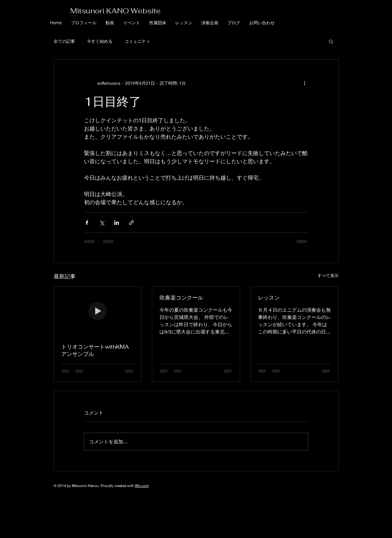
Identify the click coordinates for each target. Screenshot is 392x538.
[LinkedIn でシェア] (117, 223)
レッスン (269, 298)
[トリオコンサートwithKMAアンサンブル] (98, 311)
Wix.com (142, 486)
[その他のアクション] (305, 83)
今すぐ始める (100, 41)
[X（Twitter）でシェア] (102, 223)
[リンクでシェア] (131, 223)
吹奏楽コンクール (181, 298)
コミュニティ (137, 41)
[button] (331, 41)
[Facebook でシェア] (87, 223)
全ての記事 (64, 41)
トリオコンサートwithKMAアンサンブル (95, 350)
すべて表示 (328, 275)
